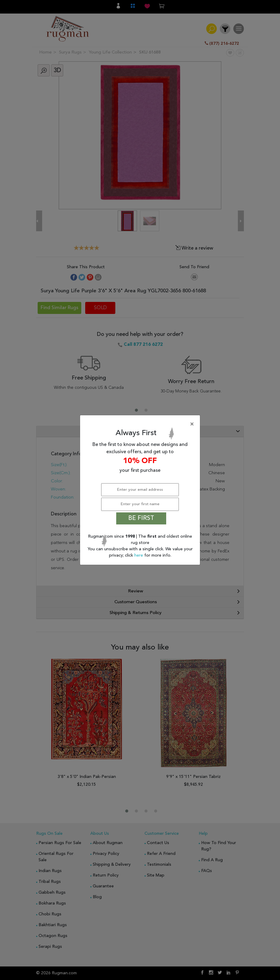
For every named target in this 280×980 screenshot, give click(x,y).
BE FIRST (141, 518)
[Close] (141, 424)
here (139, 555)
